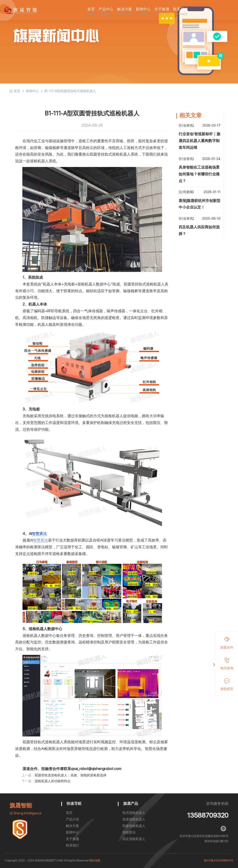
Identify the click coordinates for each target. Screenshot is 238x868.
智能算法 (129, 832)
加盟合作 (227, 643)
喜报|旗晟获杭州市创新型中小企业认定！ (199, 204)
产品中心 (106, 9)
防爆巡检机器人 (134, 826)
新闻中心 (143, 9)
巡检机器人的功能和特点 (53, 781)
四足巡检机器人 (134, 839)
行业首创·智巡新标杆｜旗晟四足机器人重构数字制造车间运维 (199, 141)
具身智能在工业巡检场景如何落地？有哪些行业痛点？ (199, 174)
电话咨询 (227, 664)
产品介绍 (72, 819)
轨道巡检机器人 (134, 819)
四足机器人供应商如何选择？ (199, 230)
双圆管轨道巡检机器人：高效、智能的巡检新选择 (71, 775)
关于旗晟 (162, 9)
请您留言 (227, 684)
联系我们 (180, 9)
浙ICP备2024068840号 (219, 861)
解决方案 (125, 9)
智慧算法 (39, 534)
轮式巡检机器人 (134, 813)
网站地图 (95, 861)
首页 (91, 9)
